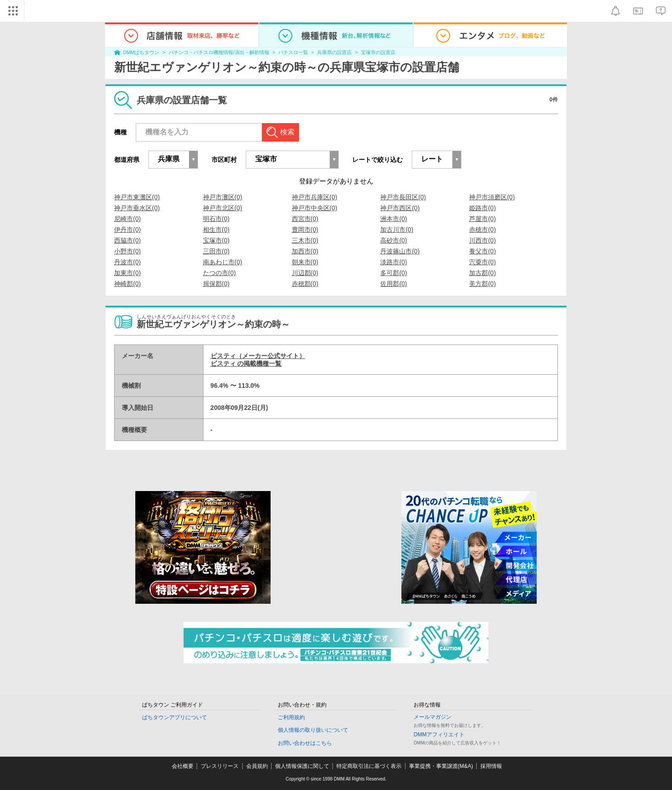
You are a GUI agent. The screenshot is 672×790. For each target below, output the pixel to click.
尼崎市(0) (127, 219)
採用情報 (491, 766)
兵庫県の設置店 (334, 52)
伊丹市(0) (127, 230)
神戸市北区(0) (223, 208)
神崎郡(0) (127, 284)
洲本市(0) (394, 219)
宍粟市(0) (482, 262)
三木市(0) (305, 240)
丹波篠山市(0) (400, 251)
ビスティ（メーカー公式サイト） (258, 356)
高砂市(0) (394, 240)
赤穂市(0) (482, 230)
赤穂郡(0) (305, 284)
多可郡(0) (394, 273)
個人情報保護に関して (302, 766)
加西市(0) (305, 251)
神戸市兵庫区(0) (315, 197)
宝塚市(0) (216, 240)
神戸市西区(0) (400, 208)
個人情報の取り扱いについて (313, 730)
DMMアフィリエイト (439, 735)
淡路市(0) (394, 262)
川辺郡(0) (305, 273)
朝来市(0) (305, 262)
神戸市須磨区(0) (492, 197)
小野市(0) (127, 251)
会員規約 (257, 766)
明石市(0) (216, 219)
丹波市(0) (127, 262)
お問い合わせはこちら (305, 743)
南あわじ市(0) (223, 262)
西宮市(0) (305, 219)
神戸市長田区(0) (403, 197)
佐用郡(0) (394, 284)
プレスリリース (220, 766)
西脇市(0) (127, 240)
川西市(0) (482, 240)
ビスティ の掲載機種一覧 (246, 363)
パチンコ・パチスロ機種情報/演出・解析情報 (219, 52)
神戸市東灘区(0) (137, 197)
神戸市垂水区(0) (137, 208)
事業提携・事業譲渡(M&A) (441, 766)
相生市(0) (216, 230)
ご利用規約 (291, 717)
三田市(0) (216, 251)
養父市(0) (482, 251)
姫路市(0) (482, 208)
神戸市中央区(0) (315, 208)
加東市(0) (127, 273)
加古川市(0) (397, 230)
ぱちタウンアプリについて (175, 717)
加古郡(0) (482, 273)
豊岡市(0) (305, 230)
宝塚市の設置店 (378, 52)
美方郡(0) (482, 284)
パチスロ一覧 (293, 52)
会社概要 (183, 766)
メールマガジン (433, 717)
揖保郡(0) (216, 284)
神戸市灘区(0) (223, 197)
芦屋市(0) (482, 219)
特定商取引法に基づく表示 (369, 766)
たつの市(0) (219, 273)
